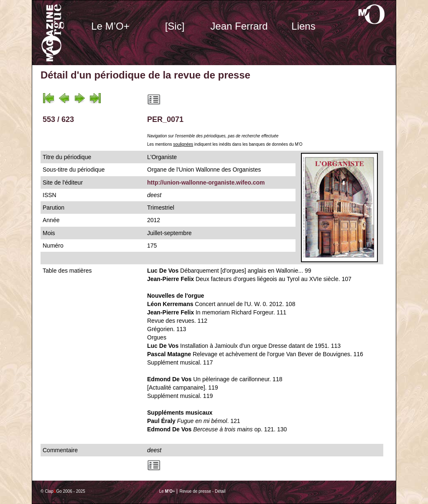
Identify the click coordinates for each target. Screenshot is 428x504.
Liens (303, 26)
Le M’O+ (110, 26)
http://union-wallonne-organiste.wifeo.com (206, 182)
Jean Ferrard (239, 26)
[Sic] (175, 26)
